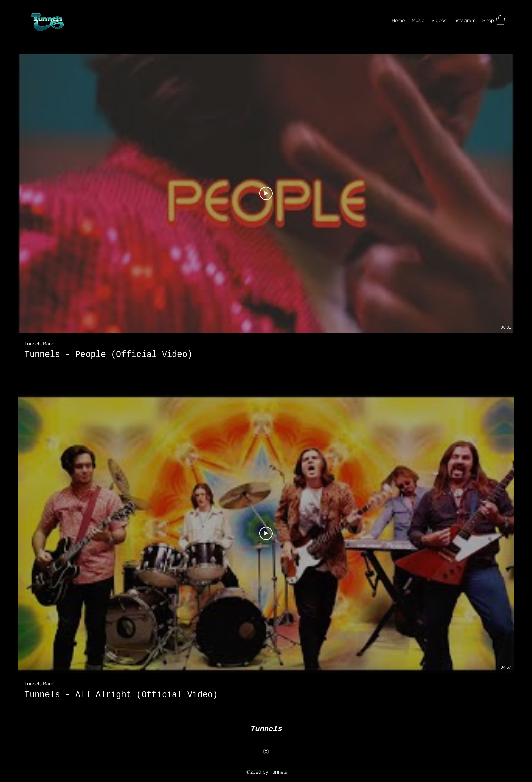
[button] (500, 20)
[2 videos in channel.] (266, 377)
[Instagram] (266, 751)
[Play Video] (266, 193)
